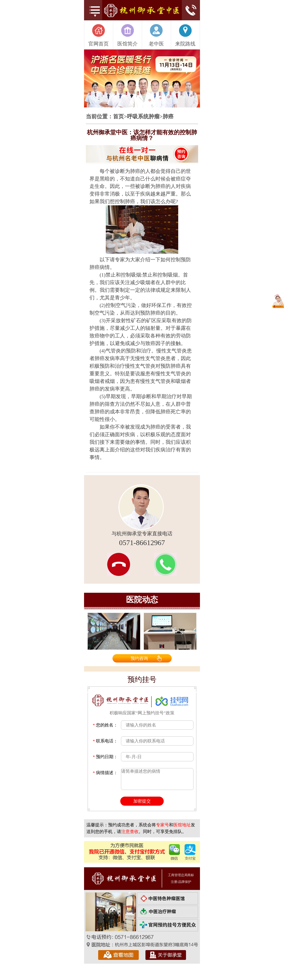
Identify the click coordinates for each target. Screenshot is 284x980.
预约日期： (105, 757)
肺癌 (168, 117)
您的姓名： (105, 725)
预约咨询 (139, 658)
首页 (118, 117)
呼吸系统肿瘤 (143, 117)
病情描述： (105, 773)
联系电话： (105, 741)
